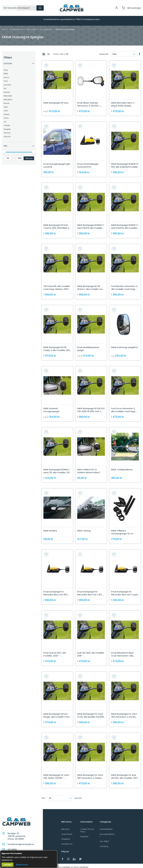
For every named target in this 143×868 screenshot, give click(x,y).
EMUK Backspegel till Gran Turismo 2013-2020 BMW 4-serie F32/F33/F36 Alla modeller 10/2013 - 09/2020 (57, 227)
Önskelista (66, 836)
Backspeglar (32, 27)
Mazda (7, 89)
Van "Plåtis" (104, 839)
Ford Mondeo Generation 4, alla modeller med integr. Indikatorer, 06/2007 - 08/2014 (124, 288)
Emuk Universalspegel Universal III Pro (88, 163)
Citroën (7, 123)
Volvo (6, 115)
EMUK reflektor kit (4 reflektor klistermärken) (89, 468)
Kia (5, 86)
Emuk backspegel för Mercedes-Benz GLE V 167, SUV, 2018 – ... (90, 592)
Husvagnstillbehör (16, 27)
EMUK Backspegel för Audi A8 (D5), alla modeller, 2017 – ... (124, 775)
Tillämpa (29, 156)
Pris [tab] (6, 143)
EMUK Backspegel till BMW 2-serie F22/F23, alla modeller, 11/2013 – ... (125, 225)
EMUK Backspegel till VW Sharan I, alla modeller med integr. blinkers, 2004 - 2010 (90, 286)
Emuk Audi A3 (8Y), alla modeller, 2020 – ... (55, 651)
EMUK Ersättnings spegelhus (125, 345)
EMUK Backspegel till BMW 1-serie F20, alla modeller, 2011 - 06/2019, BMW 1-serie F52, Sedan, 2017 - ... (57, 471)
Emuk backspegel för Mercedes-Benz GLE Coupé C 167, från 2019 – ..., (124, 592)
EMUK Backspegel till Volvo (56, 100)
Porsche (7, 134)
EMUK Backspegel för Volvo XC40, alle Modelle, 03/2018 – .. (90, 714)
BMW (6, 71)
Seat (6, 108)
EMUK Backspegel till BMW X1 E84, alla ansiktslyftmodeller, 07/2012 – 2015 (125, 164)
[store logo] (71, 8)
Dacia (6, 75)
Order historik (67, 831)
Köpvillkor (84, 834)
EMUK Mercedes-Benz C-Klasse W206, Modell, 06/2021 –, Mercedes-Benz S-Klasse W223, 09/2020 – (124, 104)
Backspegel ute (46, 27)
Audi (6, 67)
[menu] (71, 19)
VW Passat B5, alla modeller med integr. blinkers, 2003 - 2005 (57, 286)
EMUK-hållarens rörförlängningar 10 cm (122, 529)
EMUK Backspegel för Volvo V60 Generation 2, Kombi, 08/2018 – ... (124, 714)
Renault (7, 130)
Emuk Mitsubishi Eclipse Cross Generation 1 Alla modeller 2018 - (122, 653)
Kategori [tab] (8, 61)
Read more (22, 865)
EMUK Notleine (50, 528)
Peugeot (7, 126)
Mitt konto (65, 826)
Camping (104, 844)
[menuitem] (23, 19)
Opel (6, 104)
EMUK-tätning (84, 528)
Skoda (7, 112)
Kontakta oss (67, 841)
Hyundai (7, 82)
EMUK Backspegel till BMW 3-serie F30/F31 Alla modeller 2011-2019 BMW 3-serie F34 (91, 225)
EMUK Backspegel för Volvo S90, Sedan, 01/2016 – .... (56, 774)
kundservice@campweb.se (21, 841)
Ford (6, 78)
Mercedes (8, 93)
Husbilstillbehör (106, 826)
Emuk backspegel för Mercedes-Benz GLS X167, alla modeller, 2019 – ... (56, 592)
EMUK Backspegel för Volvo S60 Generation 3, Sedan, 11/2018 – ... (90, 775)
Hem (4, 27)
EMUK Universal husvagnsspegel (51, 407)
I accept (7, 865)
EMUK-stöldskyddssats (122, 467)
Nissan (7, 100)
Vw (5, 119)
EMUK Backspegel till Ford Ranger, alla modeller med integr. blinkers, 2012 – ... (56, 714)
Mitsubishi (8, 97)
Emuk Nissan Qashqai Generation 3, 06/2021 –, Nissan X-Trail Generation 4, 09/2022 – (91, 104)
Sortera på (104, 51)
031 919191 (19, 836)
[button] (46, 63)
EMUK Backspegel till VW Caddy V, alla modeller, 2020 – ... (57, 347)
